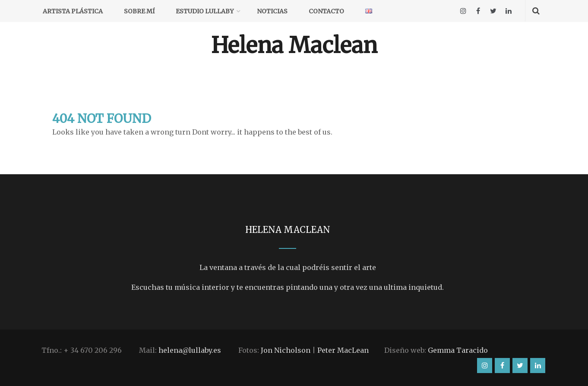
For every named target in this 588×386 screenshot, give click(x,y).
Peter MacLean (343, 350)
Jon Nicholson (286, 350)
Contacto (326, 11)
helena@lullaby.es (190, 350)
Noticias (272, 11)
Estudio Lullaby (205, 11)
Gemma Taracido (458, 350)
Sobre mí (139, 11)
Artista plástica (73, 11)
